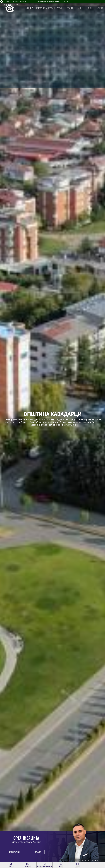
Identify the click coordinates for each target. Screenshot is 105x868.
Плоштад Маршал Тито (11, 5)
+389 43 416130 (9, 1)
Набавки (80, 8)
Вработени (39, 852)
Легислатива (40, 8)
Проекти (70, 8)
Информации (51, 8)
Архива (90, 8)
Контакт (100, 8)
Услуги (60, 8)
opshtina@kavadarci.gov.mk (24, 1)
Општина (30, 8)
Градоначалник (14, 852)
